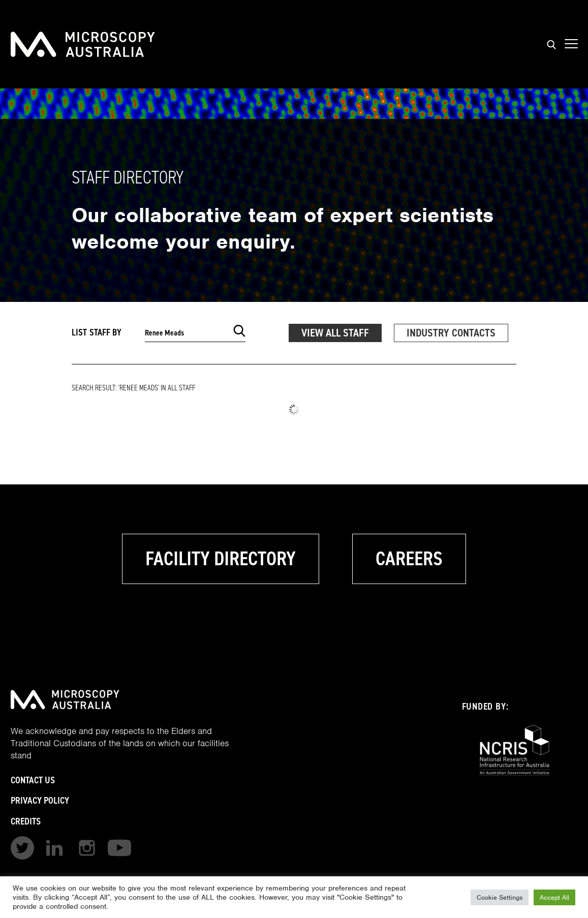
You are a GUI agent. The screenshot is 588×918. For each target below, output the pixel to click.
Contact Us (33, 780)
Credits (26, 821)
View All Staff (335, 333)
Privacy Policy (40, 800)
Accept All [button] (554, 897)
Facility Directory (221, 559)
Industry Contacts (451, 333)
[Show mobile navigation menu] (571, 44)
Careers (409, 559)
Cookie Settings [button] (500, 897)
